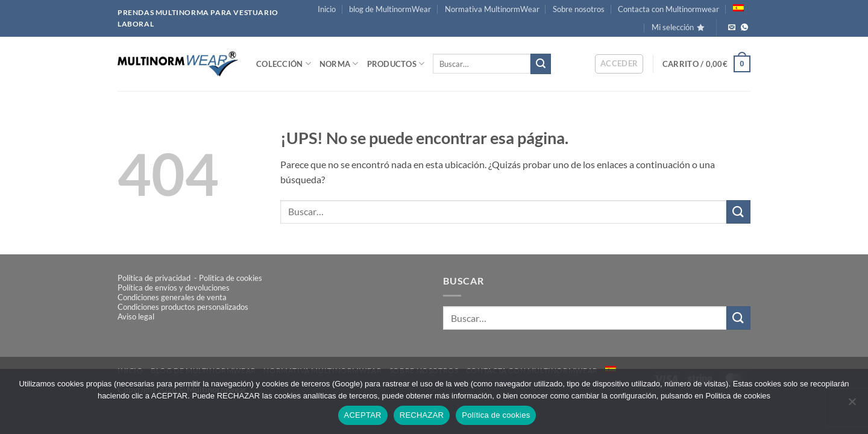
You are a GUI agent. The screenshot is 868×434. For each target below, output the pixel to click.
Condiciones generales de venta (172, 297)
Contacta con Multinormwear (668, 9)
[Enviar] (541, 64)
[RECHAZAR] (852, 405)
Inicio (327, 9)
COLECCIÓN (284, 64)
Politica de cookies (231, 278)
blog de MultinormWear (390, 9)
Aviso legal (136, 316)
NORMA (339, 64)
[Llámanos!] (744, 28)
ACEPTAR (363, 415)
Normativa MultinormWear (492, 9)
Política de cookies (496, 415)
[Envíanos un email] (732, 28)
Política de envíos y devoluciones (174, 288)
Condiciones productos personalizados (183, 307)
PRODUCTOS (396, 64)
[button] (619, 64)
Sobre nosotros (579, 9)
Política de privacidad (155, 278)
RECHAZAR (422, 415)
